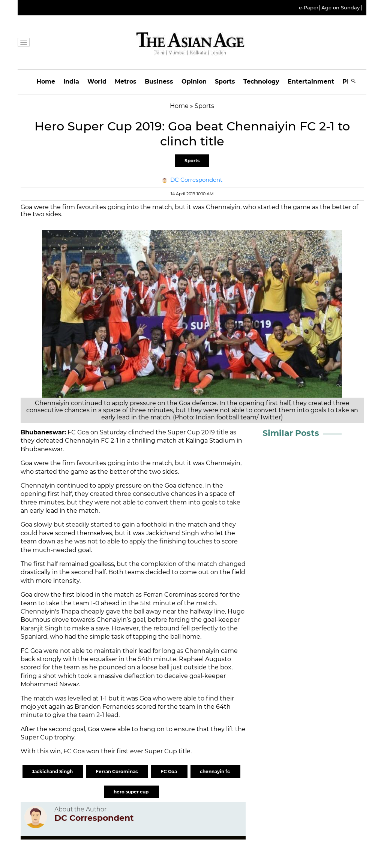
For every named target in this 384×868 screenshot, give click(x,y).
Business (159, 82)
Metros (126, 82)
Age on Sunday (340, 8)
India (71, 82)
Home (46, 82)
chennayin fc (215, 771)
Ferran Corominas (117, 771)
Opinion (194, 82)
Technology (261, 82)
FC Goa (169, 771)
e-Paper (309, 8)
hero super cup (132, 792)
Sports (225, 82)
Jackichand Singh (53, 771)
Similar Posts (291, 433)
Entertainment (311, 82)
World (97, 82)
